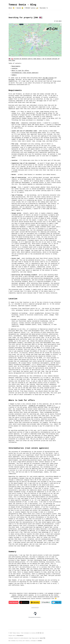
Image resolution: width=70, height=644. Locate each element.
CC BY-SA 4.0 (40, 633)
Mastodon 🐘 (44, 8)
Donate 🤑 (20, 8)
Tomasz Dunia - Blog (22, 5)
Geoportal (12, 339)
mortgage (12, 80)
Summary (14, 75)
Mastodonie (20, 635)
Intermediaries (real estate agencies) (25, 73)
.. (9, 14)
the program (48, 78)
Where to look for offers (20, 71)
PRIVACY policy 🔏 (32, 8)
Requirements (16, 66)
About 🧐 (12, 8)
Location (15, 68)
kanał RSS (42, 638)
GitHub (40, 641)
